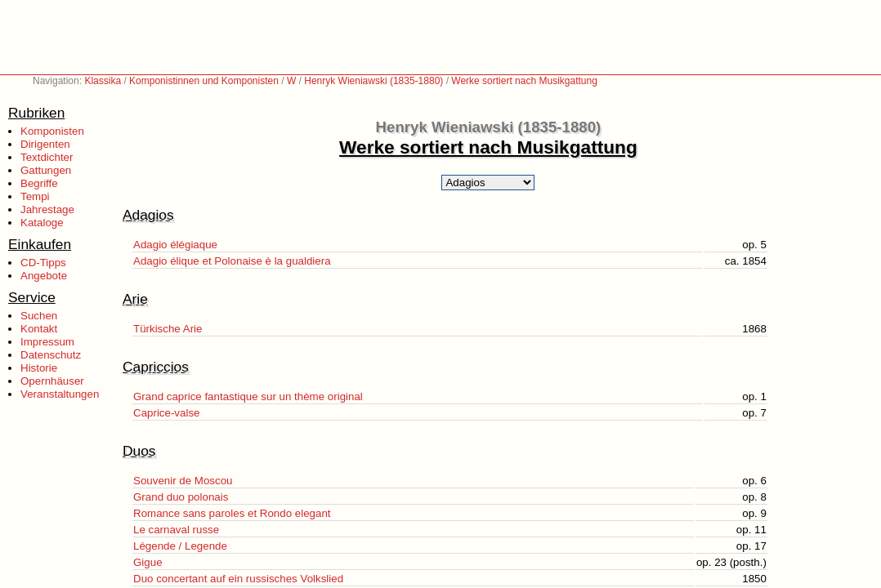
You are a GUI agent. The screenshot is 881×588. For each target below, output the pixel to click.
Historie (39, 368)
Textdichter (47, 157)
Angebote (44, 276)
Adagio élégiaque (175, 245)
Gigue (148, 562)
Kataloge (42, 223)
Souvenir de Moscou (183, 481)
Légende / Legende (180, 546)
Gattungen (46, 170)
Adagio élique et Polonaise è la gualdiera (232, 261)
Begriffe (39, 183)
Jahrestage (47, 209)
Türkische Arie (168, 329)
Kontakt (39, 329)
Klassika (103, 81)
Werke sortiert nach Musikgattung (524, 81)
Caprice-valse (166, 413)
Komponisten (52, 131)
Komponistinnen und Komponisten (204, 81)
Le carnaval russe (176, 530)
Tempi (35, 196)
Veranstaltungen (60, 394)
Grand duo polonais (181, 497)
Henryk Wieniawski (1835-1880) (373, 81)
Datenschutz (51, 355)
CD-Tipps (43, 263)
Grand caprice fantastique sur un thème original (248, 396)
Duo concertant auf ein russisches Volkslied (238, 579)
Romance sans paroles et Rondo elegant (232, 513)
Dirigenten (45, 144)
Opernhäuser (52, 381)
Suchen (39, 316)
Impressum (47, 342)
